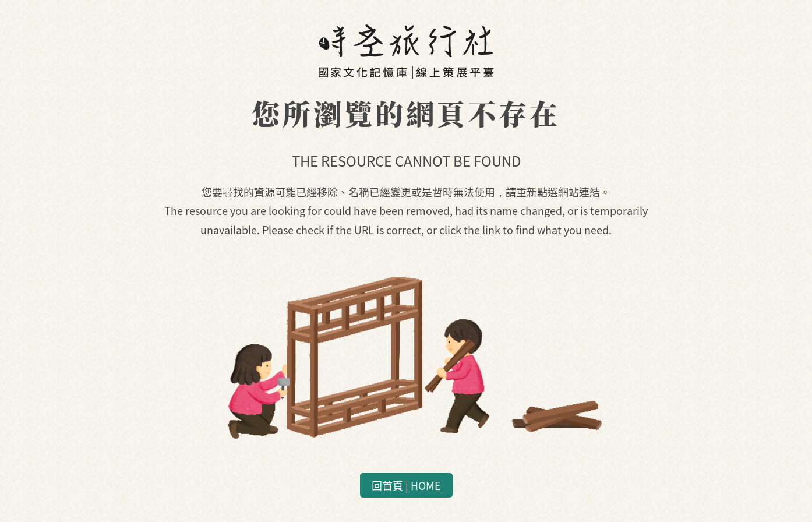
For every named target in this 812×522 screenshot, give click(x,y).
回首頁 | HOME (406, 485)
